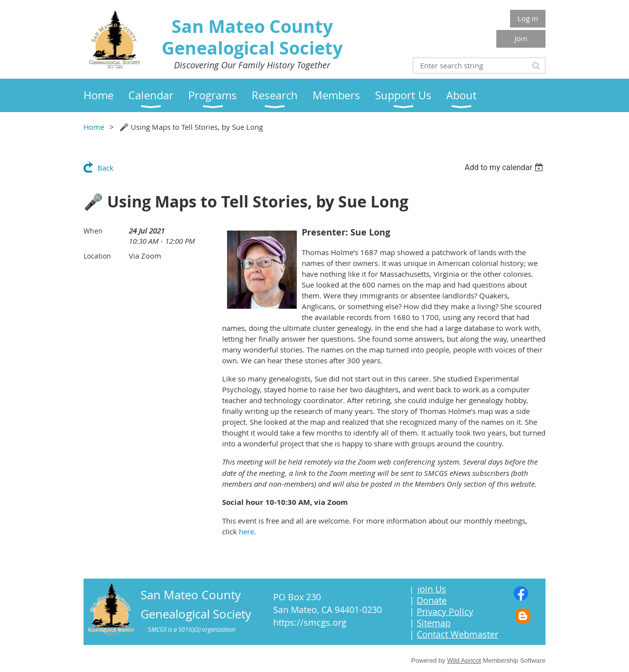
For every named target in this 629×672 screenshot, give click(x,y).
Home (94, 127)
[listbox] (505, 167)
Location (97, 256)
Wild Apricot (464, 660)
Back (105, 168)
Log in (528, 18)
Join (521, 38)
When (93, 231)
